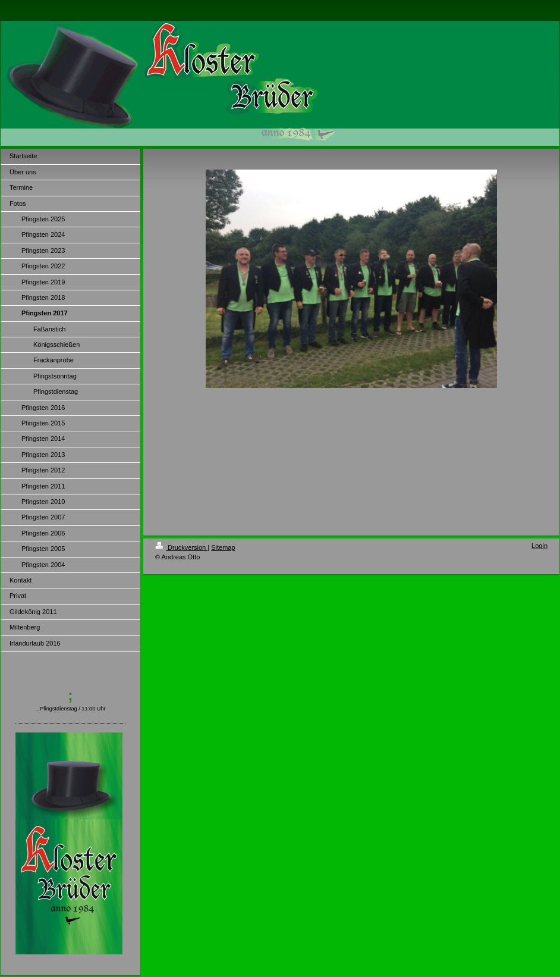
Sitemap (223, 547)
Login (539, 546)
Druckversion (181, 547)
